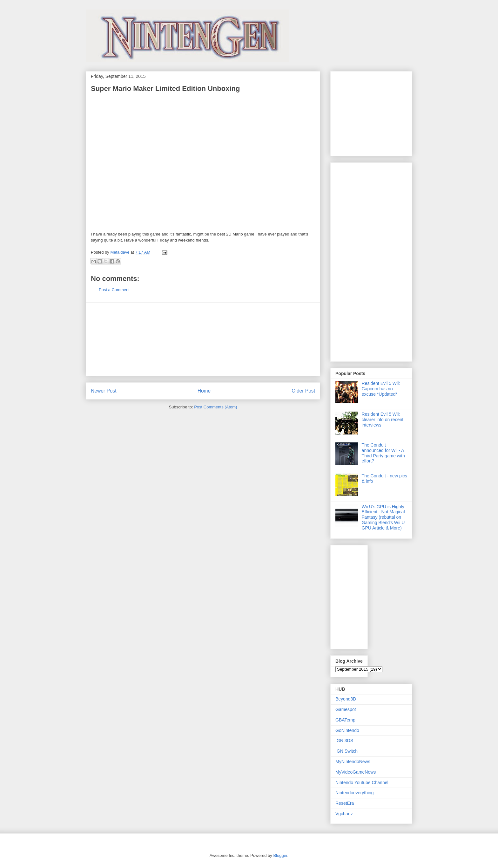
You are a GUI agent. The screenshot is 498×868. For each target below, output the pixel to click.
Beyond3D (346, 699)
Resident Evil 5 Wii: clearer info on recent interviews (383, 420)
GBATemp (345, 720)
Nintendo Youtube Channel (362, 783)
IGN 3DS (344, 741)
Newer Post (104, 391)
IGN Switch (347, 751)
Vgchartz (344, 814)
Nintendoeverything (355, 793)
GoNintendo (347, 730)
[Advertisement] (203, 339)
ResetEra (345, 803)
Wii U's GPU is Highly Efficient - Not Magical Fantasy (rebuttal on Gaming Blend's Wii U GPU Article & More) (383, 517)
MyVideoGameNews (356, 772)
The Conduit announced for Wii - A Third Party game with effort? (383, 453)
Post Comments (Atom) (215, 407)
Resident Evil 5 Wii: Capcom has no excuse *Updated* (381, 389)
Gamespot (346, 709)
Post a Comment (114, 290)
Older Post (303, 391)
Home (204, 391)
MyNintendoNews (353, 762)
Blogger (280, 855)
